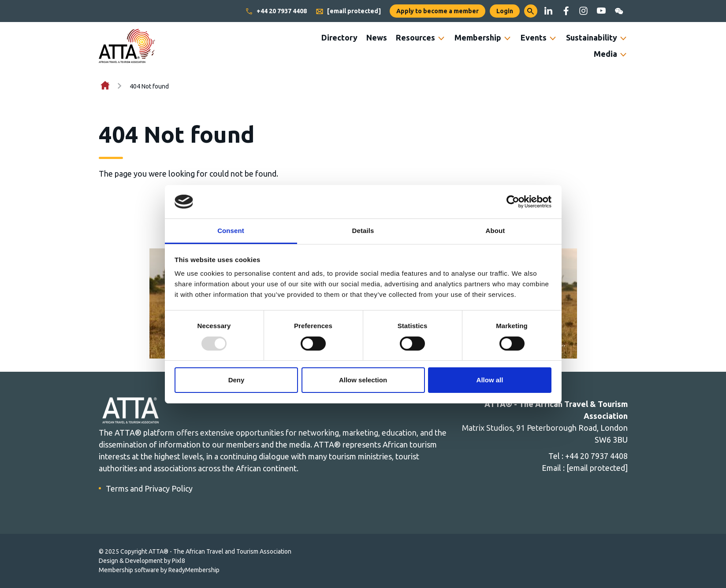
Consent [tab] (231, 231)
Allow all (490, 380)
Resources (415, 37)
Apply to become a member (437, 11)
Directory (339, 37)
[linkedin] (548, 11)
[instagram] (584, 11)
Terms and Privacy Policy (149, 488)
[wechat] (619, 11)
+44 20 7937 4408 (276, 11)
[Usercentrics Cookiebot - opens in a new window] (513, 202)
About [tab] (495, 231)
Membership (478, 37)
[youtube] (601, 11)
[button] (531, 11)
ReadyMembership (194, 570)
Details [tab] (363, 231)
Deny (236, 380)
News (377, 37)
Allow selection (363, 380)
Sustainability (592, 37)
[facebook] (566, 11)
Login (505, 11)
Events (534, 37)
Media (605, 54)
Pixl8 (179, 561)
